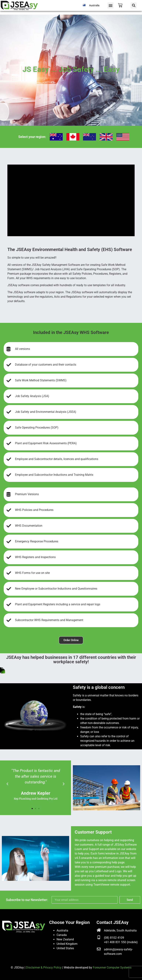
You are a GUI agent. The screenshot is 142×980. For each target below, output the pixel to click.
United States (65, 948)
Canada (62, 935)
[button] (110, 5)
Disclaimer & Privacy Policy (44, 968)
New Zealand (65, 939)
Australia (94, 5)
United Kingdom (67, 944)
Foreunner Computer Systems (112, 968)
